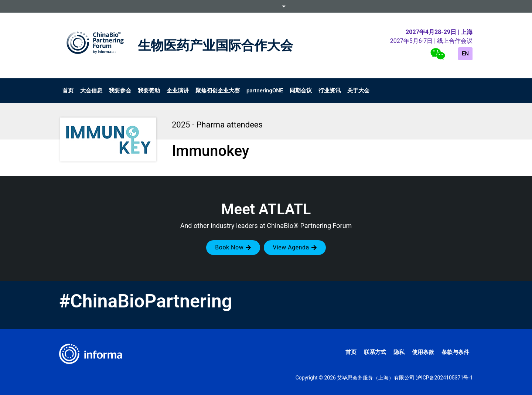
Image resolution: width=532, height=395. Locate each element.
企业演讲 (178, 91)
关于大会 (358, 91)
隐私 (399, 352)
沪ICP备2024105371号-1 (444, 378)
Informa (266, 6)
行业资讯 (330, 91)
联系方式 (375, 352)
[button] (233, 248)
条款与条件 (455, 352)
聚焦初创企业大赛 (218, 91)
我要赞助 (149, 91)
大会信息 (91, 91)
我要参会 (120, 91)
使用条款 (423, 352)
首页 (68, 91)
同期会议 (301, 91)
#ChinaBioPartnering (146, 301)
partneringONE (265, 91)
